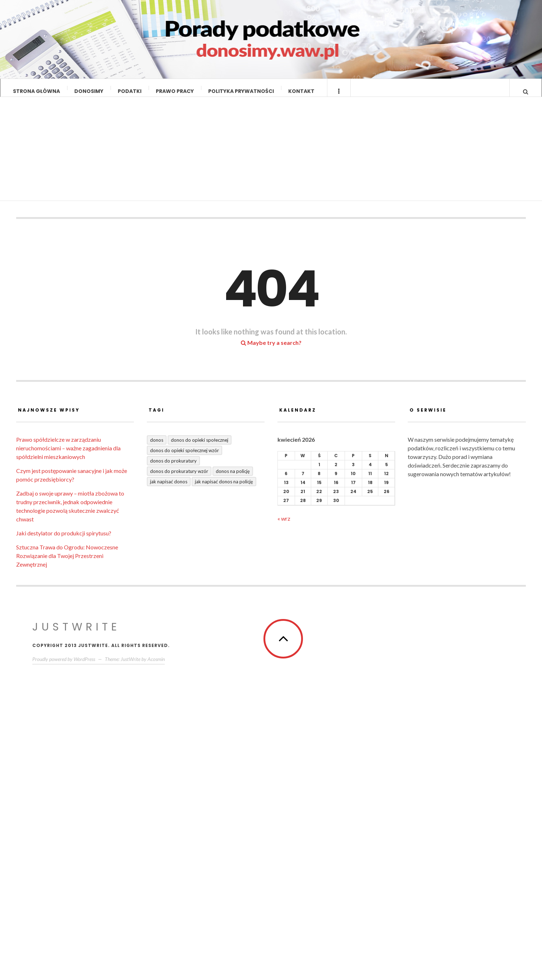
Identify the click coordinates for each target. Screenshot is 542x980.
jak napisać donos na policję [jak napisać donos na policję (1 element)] (224, 488)
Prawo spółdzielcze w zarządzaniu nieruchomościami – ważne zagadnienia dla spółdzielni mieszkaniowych (68, 455)
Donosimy (89, 91)
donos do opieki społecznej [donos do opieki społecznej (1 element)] (200, 447)
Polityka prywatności (241, 91)
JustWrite (76, 634)
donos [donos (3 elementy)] (157, 447)
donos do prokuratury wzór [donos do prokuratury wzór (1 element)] (179, 478)
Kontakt (301, 91)
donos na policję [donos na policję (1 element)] (233, 478)
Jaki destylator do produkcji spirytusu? (64, 540)
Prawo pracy (175, 91)
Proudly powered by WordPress (64, 666)
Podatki (130, 91)
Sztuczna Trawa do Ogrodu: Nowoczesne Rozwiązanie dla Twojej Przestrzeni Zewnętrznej (67, 562)
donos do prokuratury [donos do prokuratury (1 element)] (173, 468)
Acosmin (156, 666)
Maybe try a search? (271, 349)
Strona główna (36, 91)
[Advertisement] (271, 158)
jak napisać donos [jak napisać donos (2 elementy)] (169, 488)
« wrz (284, 525)
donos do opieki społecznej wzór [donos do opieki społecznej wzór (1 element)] (184, 457)
